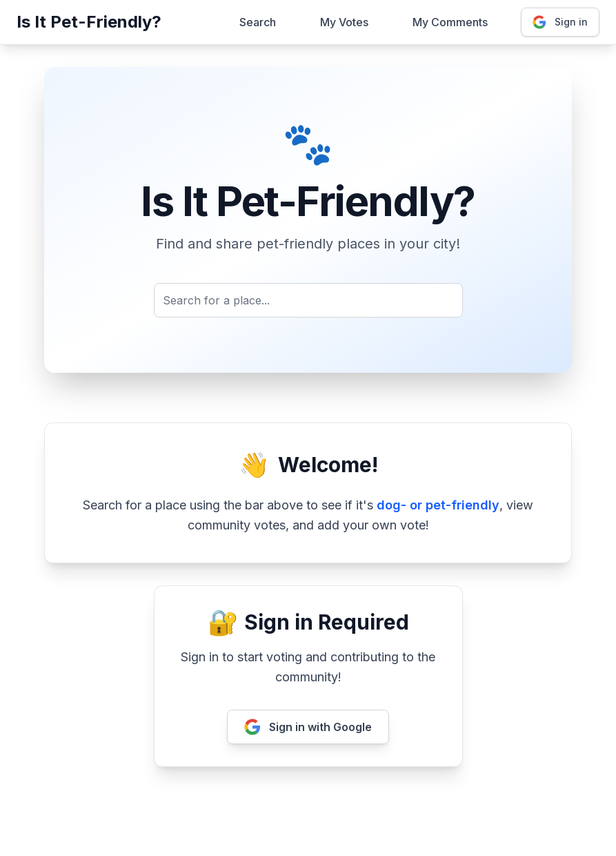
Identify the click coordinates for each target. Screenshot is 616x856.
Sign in (560, 22)
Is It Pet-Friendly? (89, 22)
